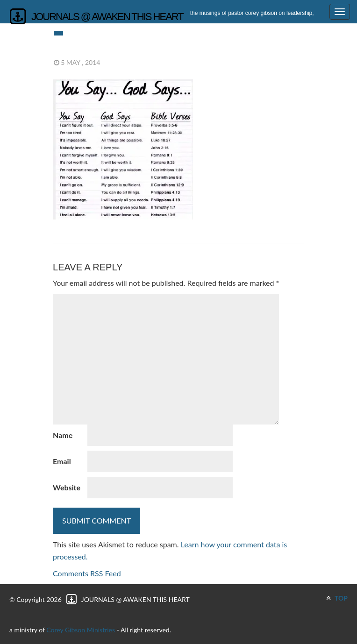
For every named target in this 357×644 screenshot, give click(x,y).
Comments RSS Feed (87, 573)
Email (62, 461)
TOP (337, 598)
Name (63, 435)
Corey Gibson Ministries (81, 630)
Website (67, 487)
